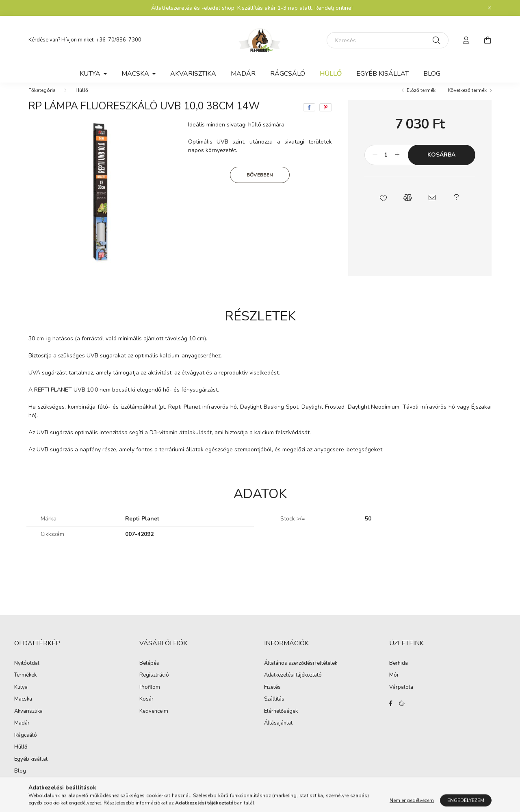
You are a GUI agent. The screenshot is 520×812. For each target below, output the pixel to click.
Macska (23, 708)
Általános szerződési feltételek (301, 672)
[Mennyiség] (386, 163)
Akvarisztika (193, 74)
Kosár (146, 708)
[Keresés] (388, 40)
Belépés (149, 672)
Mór (394, 684)
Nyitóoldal (27, 671)
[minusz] (375, 163)
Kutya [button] (91, 74)
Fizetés (272, 696)
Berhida (399, 672)
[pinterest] (326, 115)
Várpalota (401, 696)
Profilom (150, 696)
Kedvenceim (154, 720)
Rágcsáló (288, 74)
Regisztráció (154, 684)
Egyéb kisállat (382, 74)
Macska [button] (136, 74)
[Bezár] (490, 8)
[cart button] (487, 40)
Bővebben (260, 183)
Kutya (21, 696)
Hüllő (331, 74)
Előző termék (421, 98)
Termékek (25, 683)
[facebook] (309, 115)
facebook (391, 712)
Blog (432, 74)
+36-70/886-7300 (119, 40)
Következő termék (467, 98)
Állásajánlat (278, 731)
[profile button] (466, 40)
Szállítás (274, 708)
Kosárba (441, 163)
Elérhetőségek (281, 720)
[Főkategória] (42, 98)
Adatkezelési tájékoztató (293, 684)
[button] (383, 206)
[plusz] (397, 163)
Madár (243, 74)
